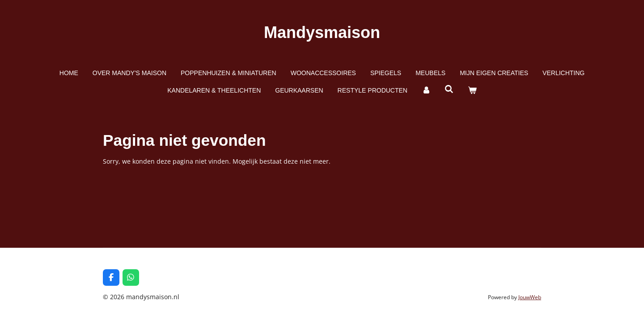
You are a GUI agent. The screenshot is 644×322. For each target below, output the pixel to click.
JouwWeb (530, 297)
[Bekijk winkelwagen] (472, 91)
